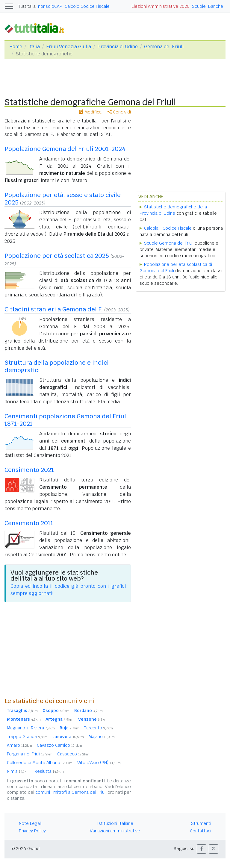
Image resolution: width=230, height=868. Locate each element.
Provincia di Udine (118, 47)
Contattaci (201, 831)
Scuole (199, 6)
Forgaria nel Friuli (30, 754)
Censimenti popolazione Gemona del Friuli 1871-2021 (66, 420)
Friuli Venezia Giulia (69, 47)
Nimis (18, 771)
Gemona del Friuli (164, 47)
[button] (202, 849)
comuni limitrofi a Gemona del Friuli (71, 792)
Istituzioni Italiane (115, 823)
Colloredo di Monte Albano (40, 763)
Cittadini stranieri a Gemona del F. (54, 309)
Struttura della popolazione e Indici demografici (57, 366)
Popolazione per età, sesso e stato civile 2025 (63, 199)
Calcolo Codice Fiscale (87, 6)
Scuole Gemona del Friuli (169, 243)
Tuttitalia (27, 6)
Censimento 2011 (29, 523)
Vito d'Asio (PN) (99, 763)
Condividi (119, 112)
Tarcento (99, 728)
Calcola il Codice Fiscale (168, 228)
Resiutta (49, 771)
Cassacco (73, 754)
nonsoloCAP (50, 6)
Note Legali (30, 823)
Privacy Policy (32, 831)
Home (16, 47)
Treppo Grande (27, 737)
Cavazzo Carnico (59, 745)
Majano (102, 737)
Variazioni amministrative (115, 831)
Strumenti (201, 823)
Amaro (19, 745)
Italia (34, 47)
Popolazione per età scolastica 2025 (57, 256)
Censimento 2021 (29, 470)
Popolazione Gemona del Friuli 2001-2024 (65, 149)
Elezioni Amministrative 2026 (161, 6)
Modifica (90, 112)
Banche (216, 6)
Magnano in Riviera (31, 728)
